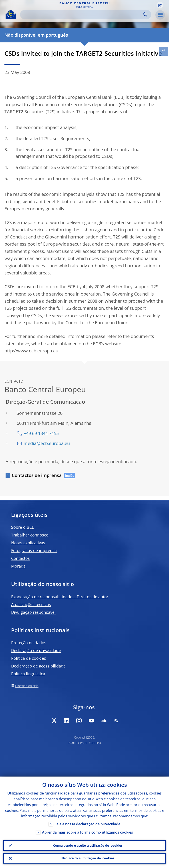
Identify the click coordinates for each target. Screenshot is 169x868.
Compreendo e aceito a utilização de (88, 845)
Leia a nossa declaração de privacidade (87, 824)
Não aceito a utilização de (88, 858)
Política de (29, 658)
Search (145, 15)
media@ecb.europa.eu (47, 443)
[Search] (82, 15)
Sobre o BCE (23, 527)
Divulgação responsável (33, 612)
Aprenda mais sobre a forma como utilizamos (88, 832)
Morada (18, 566)
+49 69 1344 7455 (41, 433)
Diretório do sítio (27, 686)
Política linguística (28, 674)
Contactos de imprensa (37, 475)
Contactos (20, 558)
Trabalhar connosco (30, 535)
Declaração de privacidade (36, 650)
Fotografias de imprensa (34, 550)
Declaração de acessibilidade (38, 666)
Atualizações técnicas (31, 604)
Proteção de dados (29, 643)
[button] (160, 5)
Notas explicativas (28, 543)
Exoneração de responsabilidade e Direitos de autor (60, 597)
